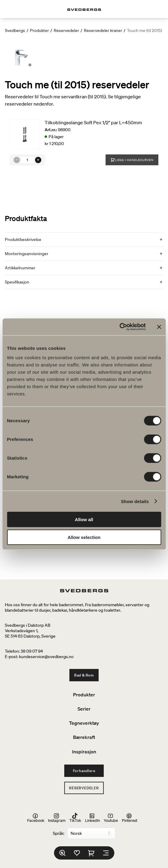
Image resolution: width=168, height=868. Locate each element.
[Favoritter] (77, 853)
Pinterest (130, 818)
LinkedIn (92, 818)
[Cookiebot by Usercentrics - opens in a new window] (119, 327)
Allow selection (84, 537)
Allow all (84, 520)
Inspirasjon (84, 752)
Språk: (59, 833)
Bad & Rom (84, 675)
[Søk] (62, 853)
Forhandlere (84, 771)
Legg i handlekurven (132, 160)
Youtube (111, 818)
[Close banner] (159, 327)
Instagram (57, 818)
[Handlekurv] (91, 853)
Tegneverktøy (84, 723)
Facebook (36, 818)
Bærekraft (84, 737)
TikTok (75, 818)
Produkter (39, 30)
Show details (135, 501)
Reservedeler (66, 30)
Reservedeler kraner (103, 30)
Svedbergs (15, 30)
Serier (84, 709)
